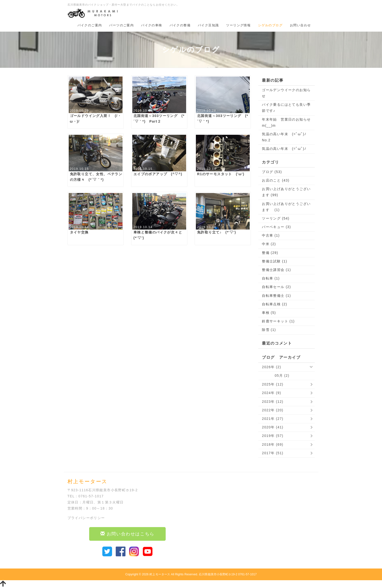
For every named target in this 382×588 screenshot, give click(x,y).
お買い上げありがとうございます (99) (286, 192)
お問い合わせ (300, 25)
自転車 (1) (271, 278)
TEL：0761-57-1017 (86, 496)
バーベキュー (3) (276, 227)
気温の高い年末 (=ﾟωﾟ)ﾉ (284, 149)
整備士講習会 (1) (276, 270)
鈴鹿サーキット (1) (278, 321)
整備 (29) (270, 253)
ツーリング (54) (276, 218)
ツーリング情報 (238, 25)
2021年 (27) (273, 419)
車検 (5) (269, 313)
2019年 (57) (273, 436)
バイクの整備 (180, 25)
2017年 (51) (273, 453)
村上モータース (160, 574)
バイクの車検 (152, 25)
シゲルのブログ (270, 25)
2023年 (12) (273, 402)
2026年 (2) (272, 367)
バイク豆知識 (208, 25)
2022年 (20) (273, 410)
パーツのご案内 (121, 25)
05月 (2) (276, 376)
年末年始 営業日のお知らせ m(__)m (286, 122)
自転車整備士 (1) (276, 296)
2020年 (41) (273, 427)
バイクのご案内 (90, 25)
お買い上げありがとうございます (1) (286, 207)
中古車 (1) (271, 235)
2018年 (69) (273, 444)
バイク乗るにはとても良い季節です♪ (286, 108)
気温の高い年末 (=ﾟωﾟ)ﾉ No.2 (286, 137)
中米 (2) (269, 244)
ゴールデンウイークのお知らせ (286, 93)
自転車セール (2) (276, 287)
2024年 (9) (272, 393)
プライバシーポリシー (86, 518)
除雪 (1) (269, 330)
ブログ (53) (272, 172)
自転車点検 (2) (275, 304)
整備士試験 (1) (275, 261)
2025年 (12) (273, 384)
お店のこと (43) (276, 180)
